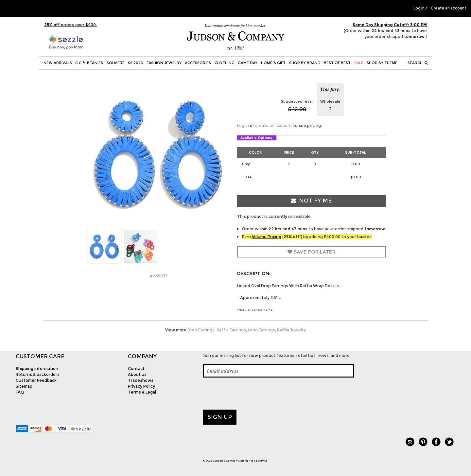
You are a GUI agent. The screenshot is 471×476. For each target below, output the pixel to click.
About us (137, 374)
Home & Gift (273, 63)
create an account (274, 125)
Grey (246, 164)
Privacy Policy (141, 386)
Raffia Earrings (231, 330)
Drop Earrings (201, 330)
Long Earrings (262, 330)
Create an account (449, 8)
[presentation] (253, 394)
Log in (419, 8)
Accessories (198, 63)
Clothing (225, 63)
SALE (359, 63)
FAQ (20, 392)
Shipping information (37, 369)
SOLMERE (116, 63)
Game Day (248, 63)
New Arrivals (58, 63)
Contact (136, 369)
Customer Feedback (36, 380)
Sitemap (24, 386)
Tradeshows (141, 380)
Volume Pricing (267, 237)
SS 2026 (135, 63)
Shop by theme (382, 63)
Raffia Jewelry (291, 330)
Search (418, 63)
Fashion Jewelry (164, 63)
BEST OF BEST (337, 63)
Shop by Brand (305, 63)
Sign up (220, 417)
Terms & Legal (142, 392)
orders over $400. (70, 25)
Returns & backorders (38, 374)
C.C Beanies (89, 62)
